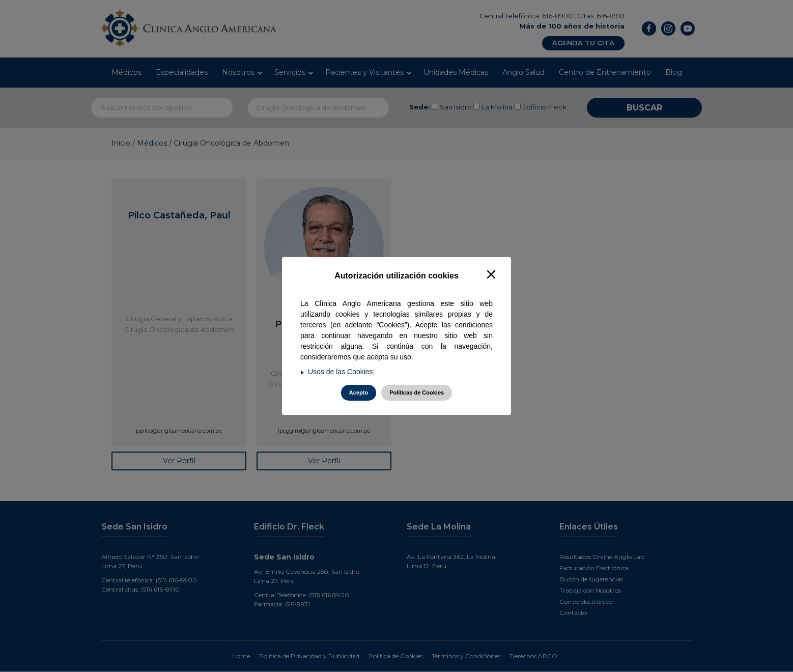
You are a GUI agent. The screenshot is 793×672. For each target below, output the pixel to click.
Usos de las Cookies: (342, 372)
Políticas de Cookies (417, 393)
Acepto (359, 393)
